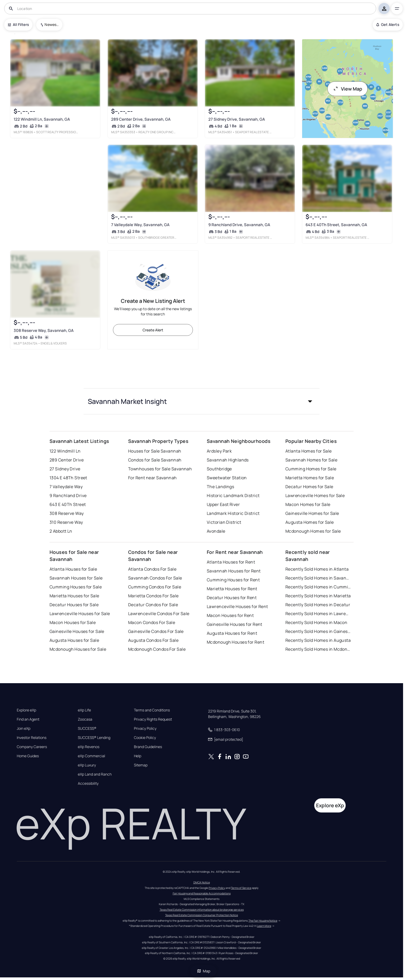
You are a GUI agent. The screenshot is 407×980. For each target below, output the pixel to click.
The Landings (220, 487)
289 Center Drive (67, 460)
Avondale (216, 531)
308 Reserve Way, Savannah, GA (44, 330)
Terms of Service (241, 888)
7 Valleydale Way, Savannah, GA (140, 225)
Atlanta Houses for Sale (73, 569)
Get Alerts (388, 24)
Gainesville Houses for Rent (235, 624)
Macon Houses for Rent (230, 615)
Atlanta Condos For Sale (152, 569)
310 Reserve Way (66, 522)
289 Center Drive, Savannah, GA (141, 119)
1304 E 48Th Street (68, 478)
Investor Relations (32, 738)
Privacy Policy (145, 728)
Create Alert (153, 330)
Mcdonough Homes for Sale (313, 531)
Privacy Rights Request (153, 719)
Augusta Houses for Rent (232, 633)
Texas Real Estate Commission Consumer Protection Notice (202, 915)
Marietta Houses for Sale (74, 596)
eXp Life (84, 710)
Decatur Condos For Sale (153, 605)
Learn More (264, 926)
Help (138, 756)
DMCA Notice (202, 882)
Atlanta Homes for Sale (309, 451)
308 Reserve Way (67, 513)
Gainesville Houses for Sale (77, 631)
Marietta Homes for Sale (310, 478)
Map (204, 971)
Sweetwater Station (227, 478)
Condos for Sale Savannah (155, 460)
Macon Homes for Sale (308, 504)
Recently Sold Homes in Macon (316, 622)
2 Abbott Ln (61, 531)
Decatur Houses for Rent (232, 598)
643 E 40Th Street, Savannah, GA (336, 225)
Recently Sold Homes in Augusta (318, 640)
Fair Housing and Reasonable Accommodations (202, 893)
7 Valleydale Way (66, 487)
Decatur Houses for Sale (74, 605)
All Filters (18, 24)
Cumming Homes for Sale (311, 469)
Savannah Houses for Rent (234, 571)
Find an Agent (28, 719)
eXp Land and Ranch (95, 774)
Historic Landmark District (233, 495)
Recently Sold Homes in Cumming (318, 587)
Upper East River (223, 504)
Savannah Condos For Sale (155, 578)
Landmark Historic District (233, 513)
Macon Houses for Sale (73, 622)
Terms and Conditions (152, 710)
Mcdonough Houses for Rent (235, 642)
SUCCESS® (87, 728)
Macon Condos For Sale (152, 622)
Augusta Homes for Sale (310, 522)
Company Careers (32, 747)
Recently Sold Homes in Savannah (318, 578)
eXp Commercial (91, 756)
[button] (202, 401)
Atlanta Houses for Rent (231, 562)
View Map (348, 89)
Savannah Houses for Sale (76, 578)
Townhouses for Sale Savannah (160, 469)
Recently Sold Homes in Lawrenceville (318, 614)
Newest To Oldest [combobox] (52, 24)
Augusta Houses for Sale (74, 640)
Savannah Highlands (228, 460)
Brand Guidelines (148, 747)
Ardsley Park (219, 451)
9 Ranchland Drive (68, 495)
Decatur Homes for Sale (309, 487)
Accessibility (88, 783)
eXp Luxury (87, 765)
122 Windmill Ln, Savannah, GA (42, 119)
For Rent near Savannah (153, 478)
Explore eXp (26, 710)
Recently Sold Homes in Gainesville (318, 631)
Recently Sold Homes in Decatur (318, 605)
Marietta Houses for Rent (232, 589)
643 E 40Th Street (68, 504)
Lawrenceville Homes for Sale (315, 495)
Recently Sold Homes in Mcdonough (318, 649)
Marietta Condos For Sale (153, 596)
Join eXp (24, 728)
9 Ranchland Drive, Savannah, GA (239, 225)
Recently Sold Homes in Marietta (318, 596)
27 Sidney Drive (65, 469)
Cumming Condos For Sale (155, 587)
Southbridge (219, 469)
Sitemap (141, 765)
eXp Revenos (89, 747)
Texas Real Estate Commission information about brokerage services (202, 910)
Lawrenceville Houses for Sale (80, 614)
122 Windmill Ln (65, 451)
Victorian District (224, 522)
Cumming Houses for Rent (233, 580)
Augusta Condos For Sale (153, 640)
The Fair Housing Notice (263, 921)
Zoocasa (85, 719)
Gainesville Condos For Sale (156, 631)
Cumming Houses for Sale (76, 587)
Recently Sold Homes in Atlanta (317, 569)
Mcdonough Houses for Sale (78, 649)
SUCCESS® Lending (94, 738)
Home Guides (28, 756)
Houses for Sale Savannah (155, 451)
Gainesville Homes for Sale (312, 513)
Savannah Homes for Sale (311, 460)
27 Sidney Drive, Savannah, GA (237, 119)
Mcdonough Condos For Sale (157, 649)
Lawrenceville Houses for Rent (237, 606)
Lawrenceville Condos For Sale (159, 614)
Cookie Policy (145, 738)
